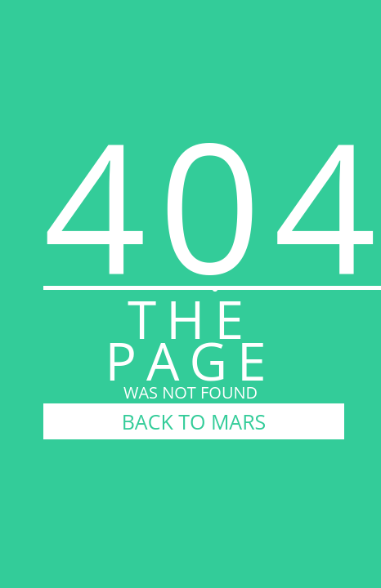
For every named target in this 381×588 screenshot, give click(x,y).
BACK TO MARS (194, 421)
